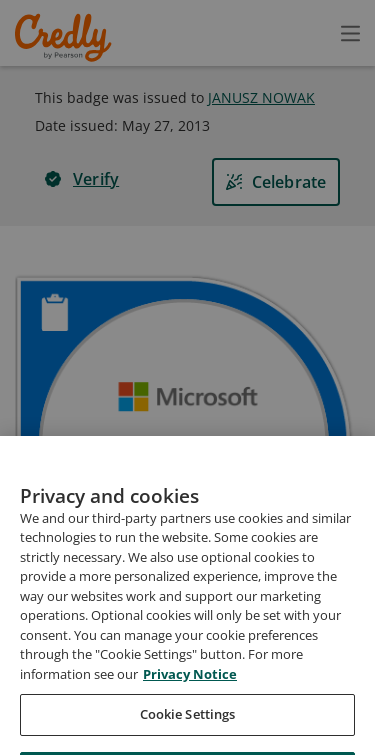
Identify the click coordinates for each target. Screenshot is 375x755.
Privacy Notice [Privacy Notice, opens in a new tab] (190, 718)
